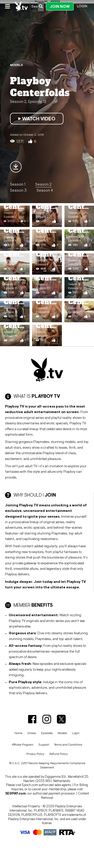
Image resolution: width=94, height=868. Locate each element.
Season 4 (45, 190)
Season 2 (43, 184)
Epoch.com (30, 785)
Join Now (60, 6)
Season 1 (18, 184)
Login (82, 6)
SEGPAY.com (16, 793)
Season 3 (18, 190)
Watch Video (37, 119)
